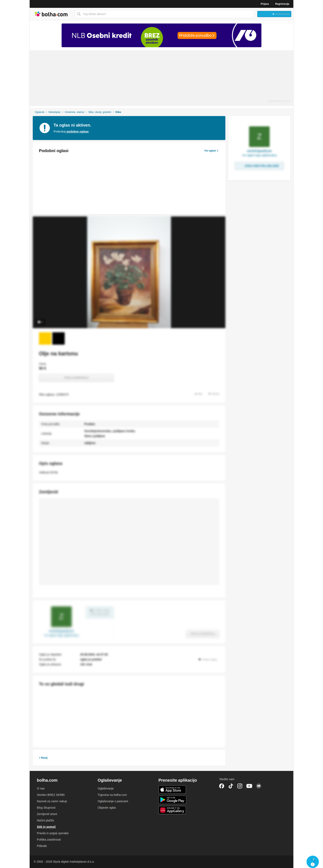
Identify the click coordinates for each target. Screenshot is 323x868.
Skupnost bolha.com (259, 786)
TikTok (231, 786)
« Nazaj (43, 758)
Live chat (313, 862)
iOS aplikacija (172, 789)
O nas (41, 788)
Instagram (240, 786)
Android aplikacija (172, 800)
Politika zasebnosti (49, 840)
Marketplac (55, 112)
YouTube (249, 786)
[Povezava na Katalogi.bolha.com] (161, 35)
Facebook (222, 786)
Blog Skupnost (46, 808)
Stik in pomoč (46, 827)
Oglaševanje (106, 788)
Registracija (282, 4)
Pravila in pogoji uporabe (53, 833)
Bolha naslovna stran (51, 14)
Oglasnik (40, 112)
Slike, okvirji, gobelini (100, 112)
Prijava (265, 4)
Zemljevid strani (47, 814)
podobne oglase (78, 132)
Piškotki (42, 846)
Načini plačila (45, 820)
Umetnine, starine (74, 112)
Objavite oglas (107, 808)
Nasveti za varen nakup (52, 801)
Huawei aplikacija (172, 810)
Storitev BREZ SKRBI (51, 795)
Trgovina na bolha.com (112, 795)
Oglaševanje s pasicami (113, 801)
